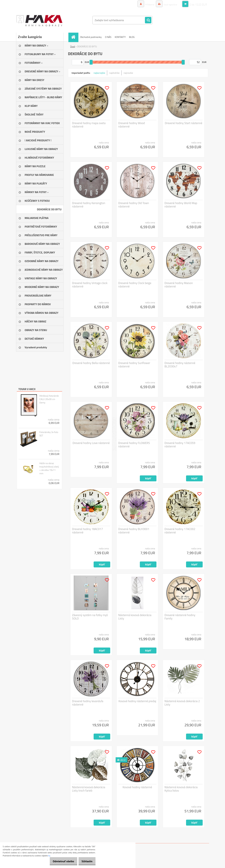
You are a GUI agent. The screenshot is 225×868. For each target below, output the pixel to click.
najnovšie (128, 73)
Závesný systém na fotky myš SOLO (90, 617)
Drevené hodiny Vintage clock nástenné (90, 285)
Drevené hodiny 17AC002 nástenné (180, 531)
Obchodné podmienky (91, 37)
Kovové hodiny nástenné (137, 787)
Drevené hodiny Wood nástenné (132, 125)
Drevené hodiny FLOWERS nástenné (134, 445)
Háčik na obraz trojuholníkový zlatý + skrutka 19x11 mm (49, 468)
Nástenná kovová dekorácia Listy (135, 617)
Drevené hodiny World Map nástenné (181, 205)
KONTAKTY (120, 37)
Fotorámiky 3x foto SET (49, 434)
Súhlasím (86, 861)
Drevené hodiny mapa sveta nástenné (89, 125)
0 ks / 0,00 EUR (198, 4)
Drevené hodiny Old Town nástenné (134, 205)
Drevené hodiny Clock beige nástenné (135, 285)
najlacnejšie (99, 73)
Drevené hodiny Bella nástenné (91, 363)
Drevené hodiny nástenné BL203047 (180, 365)
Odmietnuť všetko (60, 861)
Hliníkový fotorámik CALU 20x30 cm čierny (49, 399)
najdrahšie (114, 73)
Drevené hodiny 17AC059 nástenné (180, 445)
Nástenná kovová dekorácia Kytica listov (181, 789)
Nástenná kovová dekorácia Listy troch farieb (89, 789)
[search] (148, 20)
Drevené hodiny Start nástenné (183, 123)
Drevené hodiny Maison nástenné (179, 285)
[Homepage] (74, 37)
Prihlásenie (146, 4)
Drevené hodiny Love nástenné (91, 443)
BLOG (132, 37)
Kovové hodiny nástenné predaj (137, 701)
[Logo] (39, 20)
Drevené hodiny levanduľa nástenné (88, 703)
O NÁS (108, 37)
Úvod (73, 46)
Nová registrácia (169, 4)
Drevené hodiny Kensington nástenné (89, 205)
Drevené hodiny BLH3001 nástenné (134, 531)
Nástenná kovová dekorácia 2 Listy (182, 703)
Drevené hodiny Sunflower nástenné (134, 365)
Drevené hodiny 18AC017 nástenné (88, 531)
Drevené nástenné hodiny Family (180, 617)
